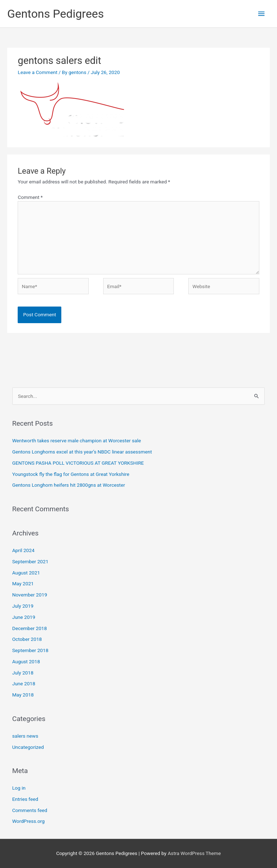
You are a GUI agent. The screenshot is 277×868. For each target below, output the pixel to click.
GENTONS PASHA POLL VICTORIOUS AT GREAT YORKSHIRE (78, 463)
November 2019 (30, 595)
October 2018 (27, 639)
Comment (30, 197)
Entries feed (25, 799)
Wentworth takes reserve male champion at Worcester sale (77, 440)
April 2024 (23, 550)
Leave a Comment (38, 72)
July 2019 (23, 606)
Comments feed (30, 810)
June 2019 (24, 617)
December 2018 (30, 628)
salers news (25, 736)
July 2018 (23, 673)
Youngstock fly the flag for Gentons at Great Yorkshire (71, 474)
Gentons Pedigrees (56, 14)
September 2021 (30, 561)
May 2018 (23, 695)
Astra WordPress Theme (194, 853)
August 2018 (26, 661)
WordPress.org (28, 821)
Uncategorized (28, 747)
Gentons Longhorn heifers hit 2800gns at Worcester (69, 485)
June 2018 (24, 683)
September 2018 (30, 650)
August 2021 (26, 573)
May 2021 (23, 583)
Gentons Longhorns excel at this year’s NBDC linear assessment (82, 452)
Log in (19, 788)
